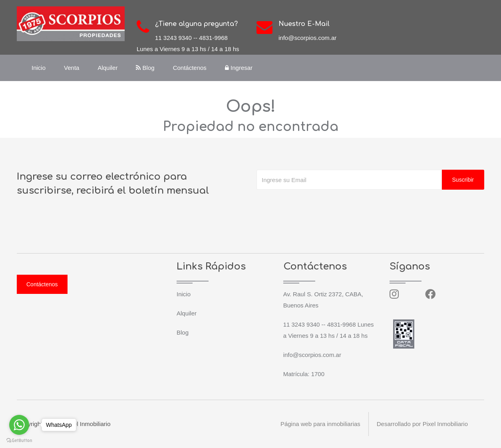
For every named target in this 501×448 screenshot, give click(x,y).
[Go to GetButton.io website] (19, 440)
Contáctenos (190, 68)
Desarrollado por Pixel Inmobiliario (422, 424)
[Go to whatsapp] (19, 425)
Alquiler (107, 68)
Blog (145, 68)
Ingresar (239, 68)
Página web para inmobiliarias (320, 424)
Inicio (39, 68)
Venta (72, 68)
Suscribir (463, 180)
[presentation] (317, 206)
